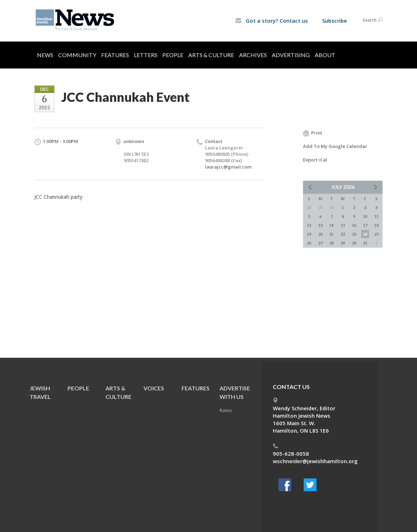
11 (377, 216)
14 (331, 225)
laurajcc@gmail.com (228, 167)
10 (365, 216)
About (325, 55)
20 (320, 234)
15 (343, 225)
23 (354, 234)
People (173, 55)
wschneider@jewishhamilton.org (315, 461)
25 (377, 234)
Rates (226, 410)
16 (354, 225)
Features (115, 55)
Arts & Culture (211, 55)
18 (377, 225)
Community (77, 55)
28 (331, 243)
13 (320, 225)
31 (365, 243)
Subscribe (335, 21)
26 (309, 243)
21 (331, 234)
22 (343, 234)
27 (320, 243)
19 (309, 234)
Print (313, 133)
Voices (154, 388)
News (45, 55)
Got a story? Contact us (272, 21)
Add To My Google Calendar (335, 146)
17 (365, 225)
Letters (146, 55)
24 (365, 234)
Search (373, 20)
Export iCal (315, 160)
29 (343, 243)
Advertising (291, 55)
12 (309, 225)
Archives (253, 55)
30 (354, 243)
